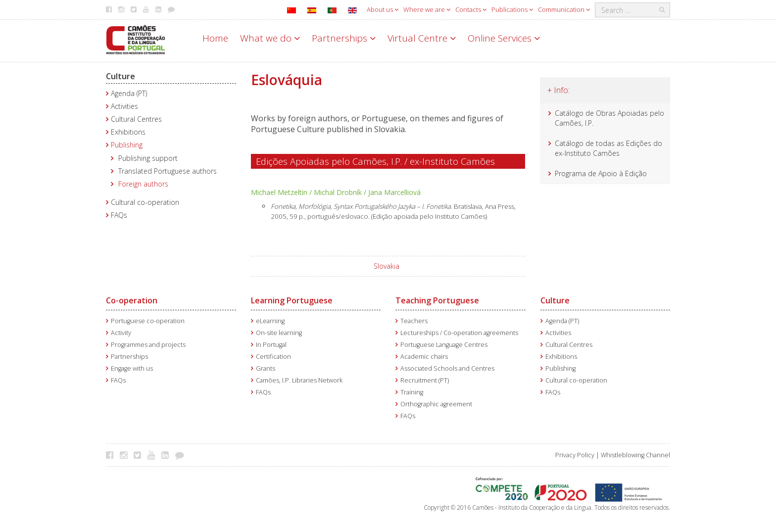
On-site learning (279, 333)
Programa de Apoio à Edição (601, 173)
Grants (266, 368)
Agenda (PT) (129, 93)
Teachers (414, 321)
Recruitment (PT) (425, 380)
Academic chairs (424, 357)
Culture (121, 76)
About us (383, 9)
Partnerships (344, 38)
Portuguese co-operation (148, 321)
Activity (121, 333)
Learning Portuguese (292, 300)
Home (215, 38)
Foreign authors (143, 184)
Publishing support (148, 158)
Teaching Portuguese (437, 300)
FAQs (119, 215)
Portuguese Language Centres (444, 345)
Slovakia (387, 266)
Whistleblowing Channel (635, 455)
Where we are (427, 9)
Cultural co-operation (145, 202)
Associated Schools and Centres (447, 368)
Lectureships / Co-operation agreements (459, 333)
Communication (564, 9)
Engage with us (132, 368)
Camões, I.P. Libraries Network (299, 380)
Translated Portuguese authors (168, 171)
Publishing (127, 145)
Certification (273, 357)
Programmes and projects (148, 345)
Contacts (471, 9)
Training (412, 392)
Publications (512, 9)
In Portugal (271, 345)
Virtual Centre (422, 38)
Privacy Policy (575, 455)
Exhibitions (128, 132)
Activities (124, 106)
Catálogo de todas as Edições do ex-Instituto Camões (608, 148)
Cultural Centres (136, 119)
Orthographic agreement (436, 404)
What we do (270, 38)
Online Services (504, 38)
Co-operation (132, 300)
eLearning (270, 321)
